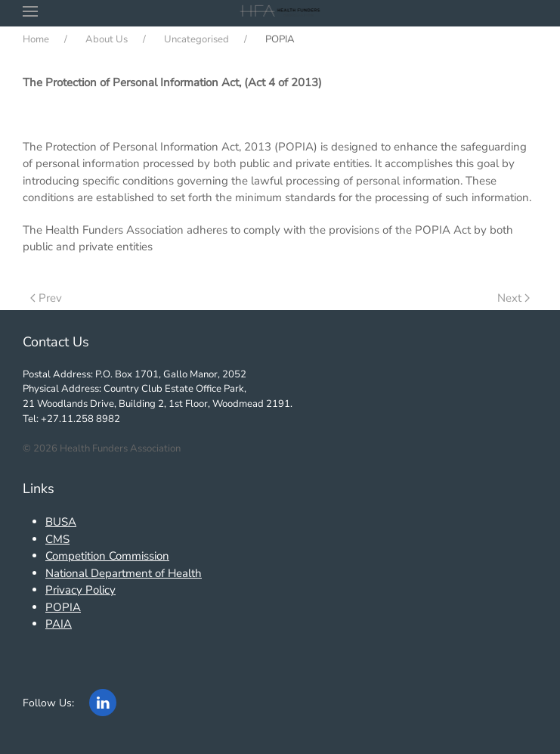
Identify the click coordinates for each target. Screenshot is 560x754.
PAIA (59, 624)
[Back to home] (280, 11)
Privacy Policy (80, 590)
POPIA (63, 607)
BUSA (61, 522)
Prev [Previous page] (46, 298)
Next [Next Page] (514, 298)
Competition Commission (107, 556)
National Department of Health (124, 573)
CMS (57, 539)
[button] (30, 11)
